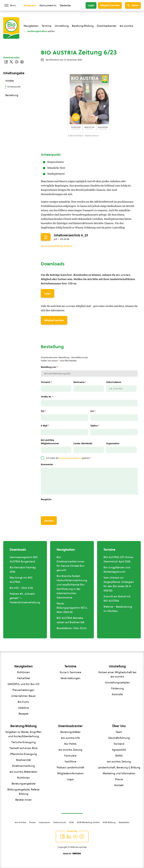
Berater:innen (24, 800)
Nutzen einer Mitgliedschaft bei (117, 674)
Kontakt (119, 785)
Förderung (117, 688)
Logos (70, 779)
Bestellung (12, 95)
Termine (47, 26)
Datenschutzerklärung (70, 458)
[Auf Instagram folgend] (82, 837)
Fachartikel (24, 678)
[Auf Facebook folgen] (62, 837)
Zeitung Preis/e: (57, 246)
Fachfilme (70, 762)
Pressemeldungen (23, 690)
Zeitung (70, 750)
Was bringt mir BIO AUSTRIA (21, 580)
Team (119, 732)
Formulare (70, 756)
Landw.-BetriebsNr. (83, 443)
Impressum (45, 822)
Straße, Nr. (47, 397)
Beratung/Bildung (83, 26)
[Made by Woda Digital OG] (72, 854)
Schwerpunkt (14, 87)
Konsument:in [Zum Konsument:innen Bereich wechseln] (48, 5)
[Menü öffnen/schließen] (12, 5)
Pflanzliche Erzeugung (24, 754)
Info (70, 738)
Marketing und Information (119, 773)
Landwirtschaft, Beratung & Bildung (119, 767)
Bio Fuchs (23, 702)
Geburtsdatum (114, 382)
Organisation (113, 443)
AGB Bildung (109, 822)
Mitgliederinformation (70, 773)
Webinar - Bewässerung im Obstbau (118, 609)
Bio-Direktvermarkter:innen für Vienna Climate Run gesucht (71, 564)
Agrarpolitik (119, 750)
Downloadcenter (107, 26)
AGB (71, 822)
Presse (119, 779)
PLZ (43, 411)
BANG (119, 756)
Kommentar (47, 464)
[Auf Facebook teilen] (6, 62)
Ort (93, 411)
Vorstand (119, 744)
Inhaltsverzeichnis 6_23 (71, 235)
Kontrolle (117, 694)
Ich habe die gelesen (69, 458)
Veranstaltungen (70, 678)
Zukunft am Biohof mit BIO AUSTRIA (117, 599)
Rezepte (23, 714)
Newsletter (124, 822)
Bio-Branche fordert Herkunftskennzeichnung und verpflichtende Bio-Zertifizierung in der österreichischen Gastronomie (72, 587)
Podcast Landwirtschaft (70, 767)
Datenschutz (60, 822)
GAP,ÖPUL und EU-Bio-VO (23, 684)
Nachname (80, 382)
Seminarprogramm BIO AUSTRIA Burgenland (24, 559)
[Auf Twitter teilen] (11, 62)
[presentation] (61, 508)
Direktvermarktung (23, 766)
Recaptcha (46, 499)
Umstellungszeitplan (117, 682)
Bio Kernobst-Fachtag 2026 (23, 570)
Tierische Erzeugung (23, 742)
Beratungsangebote (24, 784)
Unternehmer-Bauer (23, 696)
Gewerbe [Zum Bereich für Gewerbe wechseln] (65, 5)
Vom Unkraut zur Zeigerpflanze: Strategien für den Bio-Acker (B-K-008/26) (119, 584)
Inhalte (10, 81)
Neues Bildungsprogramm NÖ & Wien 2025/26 (72, 608)
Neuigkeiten (31, 26)
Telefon (95, 426)
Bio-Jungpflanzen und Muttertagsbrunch (117, 570)
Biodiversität (24, 760)
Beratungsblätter (70, 732)
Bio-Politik (70, 744)
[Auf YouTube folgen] (75, 837)
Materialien (23, 772)
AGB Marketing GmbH (88, 822)
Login (91, 5)
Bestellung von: (50, 367)
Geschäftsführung (119, 738)
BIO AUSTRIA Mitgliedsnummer (50, 442)
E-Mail (45, 426)
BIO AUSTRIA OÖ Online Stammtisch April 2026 (118, 559)
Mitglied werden (110, 5)
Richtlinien (23, 672)
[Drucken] (22, 62)
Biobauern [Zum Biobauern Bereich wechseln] (30, 5)
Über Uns (119, 726)
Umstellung (62, 26)
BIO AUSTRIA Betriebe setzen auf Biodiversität (71, 620)
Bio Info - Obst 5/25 (21, 588)
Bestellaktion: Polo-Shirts (72, 628)
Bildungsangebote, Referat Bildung (23, 792)
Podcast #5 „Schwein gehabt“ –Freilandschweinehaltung (25, 598)
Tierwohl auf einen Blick (23, 748)
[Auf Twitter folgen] (69, 837)
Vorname (46, 382)
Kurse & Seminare (70, 672)
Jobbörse (24, 708)
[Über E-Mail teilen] (17, 62)
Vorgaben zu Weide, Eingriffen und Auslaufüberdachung (23, 734)
